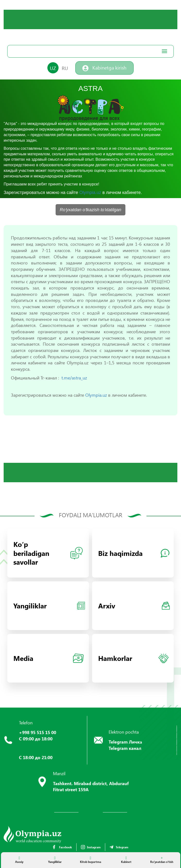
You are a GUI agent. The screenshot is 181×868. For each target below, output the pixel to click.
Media (48, 658)
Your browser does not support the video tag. (40, 28)
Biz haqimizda (134, 553)
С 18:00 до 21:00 (36, 757)
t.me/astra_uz (74, 378)
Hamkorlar (133, 658)
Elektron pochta (124, 732)
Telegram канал (125, 748)
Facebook (62, 847)
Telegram (119, 847)
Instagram (91, 847)
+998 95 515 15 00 (38, 732)
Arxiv (134, 606)
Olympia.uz (90, 193)
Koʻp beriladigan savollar (48, 553)
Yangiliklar (49, 606)
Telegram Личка (125, 742)
